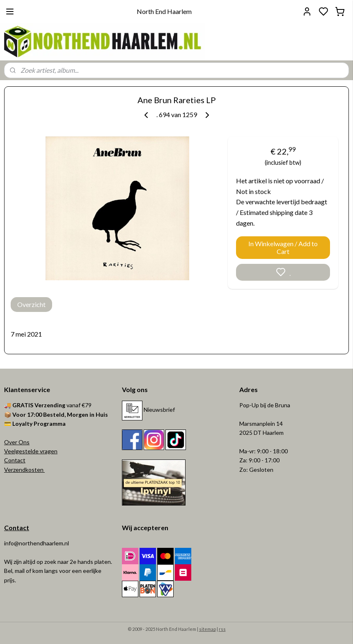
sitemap (207, 629)
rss (222, 629)
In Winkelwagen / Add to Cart (283, 247)
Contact (15, 460)
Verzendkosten (24, 470)
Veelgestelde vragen (31, 451)
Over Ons (17, 442)
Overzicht (31, 304)
